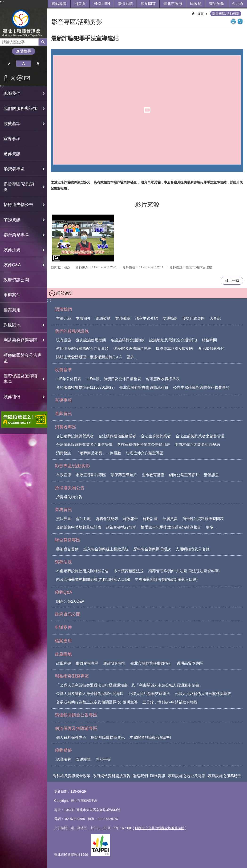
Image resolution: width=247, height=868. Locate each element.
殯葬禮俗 (63, 750)
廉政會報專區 (87, 663)
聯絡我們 (140, 776)
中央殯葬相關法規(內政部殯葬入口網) (166, 579)
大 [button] (38, 64)
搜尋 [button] (43, 42)
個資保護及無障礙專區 (76, 728)
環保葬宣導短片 (124, 475)
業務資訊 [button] (12, 220)
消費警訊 (64, 453)
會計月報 (83, 519)
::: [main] (54, 12)
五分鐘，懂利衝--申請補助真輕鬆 (170, 702)
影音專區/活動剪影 (226, 14)
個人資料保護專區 (71, 737)
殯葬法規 (63, 562)
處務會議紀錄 (107, 519)
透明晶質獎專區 (190, 663)
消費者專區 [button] (14, 169)
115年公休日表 (69, 379)
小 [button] (9, 64)
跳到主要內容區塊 (2, 2)
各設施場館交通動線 (128, 340)
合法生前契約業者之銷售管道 (200, 436)
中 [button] (23, 64)
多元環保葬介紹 (211, 349)
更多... (132, 357)
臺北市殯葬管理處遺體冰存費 (144, 387)
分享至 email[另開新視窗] (27, 78)
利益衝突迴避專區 (72, 676)
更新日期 (61, 791)
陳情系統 (125, 4)
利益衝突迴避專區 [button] (20, 340)
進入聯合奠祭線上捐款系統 (106, 549)
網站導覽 (59, 4)
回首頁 (80, 4)
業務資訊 (63, 510)
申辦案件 (12, 295)
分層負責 (170, 519)
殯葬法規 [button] (12, 250)
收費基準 (63, 370)
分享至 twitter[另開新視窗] (13, 78)
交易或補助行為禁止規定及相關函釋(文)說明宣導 (97, 702)
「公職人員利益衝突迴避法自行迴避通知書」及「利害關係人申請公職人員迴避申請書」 (130, 685)
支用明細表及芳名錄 (193, 549)
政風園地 (63, 654)
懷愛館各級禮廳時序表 (132, 349)
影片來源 (147, 205)
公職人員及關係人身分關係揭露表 (203, 694)
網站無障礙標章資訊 (108, 737)
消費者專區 (65, 427)
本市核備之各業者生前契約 (197, 445)
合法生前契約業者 (156, 436)
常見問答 (148, 4)
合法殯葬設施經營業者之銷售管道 (84, 445)
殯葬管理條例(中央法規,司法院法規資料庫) (184, 571)
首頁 (200, 14)
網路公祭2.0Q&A (70, 601)
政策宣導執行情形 (121, 527)
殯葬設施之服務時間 (225, 776)
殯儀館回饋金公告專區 (23, 358)
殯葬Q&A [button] (12, 265)
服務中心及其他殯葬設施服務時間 (160, 828)
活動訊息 (211, 475)
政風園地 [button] (12, 325)
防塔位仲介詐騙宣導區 (145, 453)
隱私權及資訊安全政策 (72, 776)
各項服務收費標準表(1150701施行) (85, 387)
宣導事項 (12, 139)
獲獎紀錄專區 (194, 318)
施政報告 (130, 519)
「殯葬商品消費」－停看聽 (98, 453)
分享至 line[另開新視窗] (20, 78)
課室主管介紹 (146, 318)
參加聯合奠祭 (67, 549)
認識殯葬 (64, 759)
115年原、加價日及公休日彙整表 (114, 379)
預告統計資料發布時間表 (203, 519)
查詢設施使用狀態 (91, 340)
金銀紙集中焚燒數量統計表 (79, 527)
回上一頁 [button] (232, 281)
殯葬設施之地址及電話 (186, 776)
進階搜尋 (24, 51)
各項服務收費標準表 (163, 379)
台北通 (238, 4)
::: (2, 2)
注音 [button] (240, 21)
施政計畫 (150, 519)
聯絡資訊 (158, 776)
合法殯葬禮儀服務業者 (117, 436)
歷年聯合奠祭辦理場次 (152, 549)
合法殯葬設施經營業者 (75, 436)
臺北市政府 (173, 4)
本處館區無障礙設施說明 (150, 737)
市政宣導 (64, 475)
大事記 (215, 318)
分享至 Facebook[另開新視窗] (6, 78)
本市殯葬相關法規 (129, 571)
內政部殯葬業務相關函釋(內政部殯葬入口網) (93, 579)
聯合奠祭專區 (68, 540)
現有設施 (64, 340)
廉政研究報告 (114, 663)
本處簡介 (83, 318)
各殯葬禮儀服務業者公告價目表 (144, 445)
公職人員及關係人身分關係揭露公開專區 (90, 694)
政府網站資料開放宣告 (112, 776)
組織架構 (103, 318)
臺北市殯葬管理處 (24, 23)
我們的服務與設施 (72, 331)
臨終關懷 (83, 759)
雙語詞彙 (217, 4)
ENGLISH (102, 4)
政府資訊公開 (16, 280)
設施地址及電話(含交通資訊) (173, 340)
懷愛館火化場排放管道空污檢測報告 (171, 527)
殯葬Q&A (63, 592)
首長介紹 (64, 318)
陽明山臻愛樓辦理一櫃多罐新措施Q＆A (89, 357)
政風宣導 (64, 663)
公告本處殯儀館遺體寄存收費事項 (201, 387)
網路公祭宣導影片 (184, 475)
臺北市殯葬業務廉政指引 (151, 663)
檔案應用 (12, 310)
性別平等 (103, 759)
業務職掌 (123, 318)
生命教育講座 (153, 475)
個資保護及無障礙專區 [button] (20, 379)
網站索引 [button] (65, 293)
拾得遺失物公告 (70, 488)
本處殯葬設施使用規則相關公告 (82, 571)
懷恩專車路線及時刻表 (175, 349)
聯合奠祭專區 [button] (16, 235)
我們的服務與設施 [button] (20, 109)
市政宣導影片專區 (91, 475)
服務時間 (209, 340)
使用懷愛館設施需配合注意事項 (82, 349)
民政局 (196, 4)
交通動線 (170, 318)
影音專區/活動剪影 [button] (19, 187)
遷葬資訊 (12, 154)
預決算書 (64, 519)
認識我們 (63, 309)
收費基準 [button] (12, 124)
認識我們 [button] (12, 93)
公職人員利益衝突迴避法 (149, 694)
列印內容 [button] (233, 21)
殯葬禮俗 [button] (12, 397)
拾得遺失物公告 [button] (18, 205)
